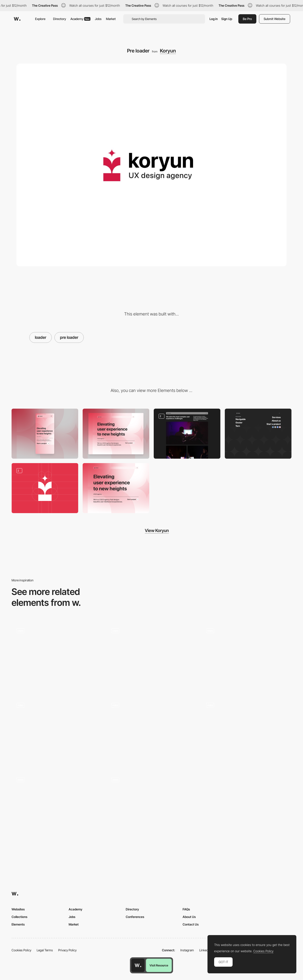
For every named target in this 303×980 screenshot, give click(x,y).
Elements (18, 924)
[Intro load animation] (152, 732)
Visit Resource (159, 965)
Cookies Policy (21, 950)
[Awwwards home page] (138, 965)
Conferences (135, 917)
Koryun (168, 51)
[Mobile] (45, 434)
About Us (189, 917)
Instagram (187, 950)
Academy (80, 19)
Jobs (98, 19)
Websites (18, 909)
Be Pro (247, 19)
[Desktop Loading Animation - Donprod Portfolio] (246, 657)
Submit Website (275, 19)
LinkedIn (205, 950)
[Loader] (152, 657)
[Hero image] (116, 488)
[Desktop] (116, 434)
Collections (19, 917)
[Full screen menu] (258, 434)
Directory (60, 19)
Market (111, 19)
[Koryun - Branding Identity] (45, 488)
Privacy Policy (67, 950)
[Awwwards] (17, 19)
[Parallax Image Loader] (57, 732)
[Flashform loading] (57, 657)
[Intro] (152, 806)
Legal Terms (45, 950)
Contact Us (191, 924)
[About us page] (187, 434)
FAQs (186, 909)
